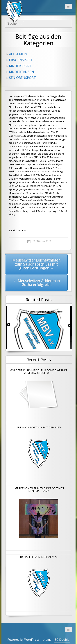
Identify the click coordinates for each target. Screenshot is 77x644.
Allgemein (18, 54)
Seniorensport (22, 78)
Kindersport (20, 66)
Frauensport (21, 60)
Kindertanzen (22, 72)
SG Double (62, 640)
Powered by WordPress (23, 640)
